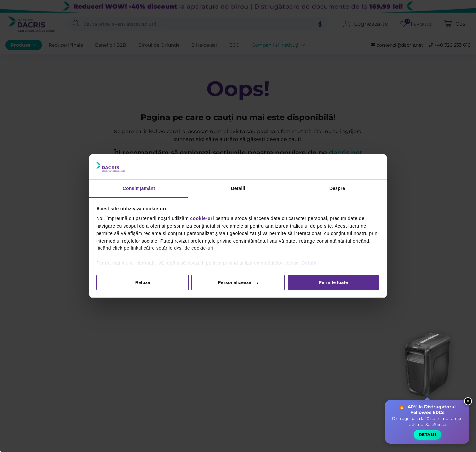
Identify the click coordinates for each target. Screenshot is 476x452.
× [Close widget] (468, 403)
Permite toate (333, 282)
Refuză (143, 282)
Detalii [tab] (238, 188)
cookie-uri (202, 218)
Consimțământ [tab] (139, 188)
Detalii (309, 263)
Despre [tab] (337, 188)
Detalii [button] (427, 436)
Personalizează (238, 282)
